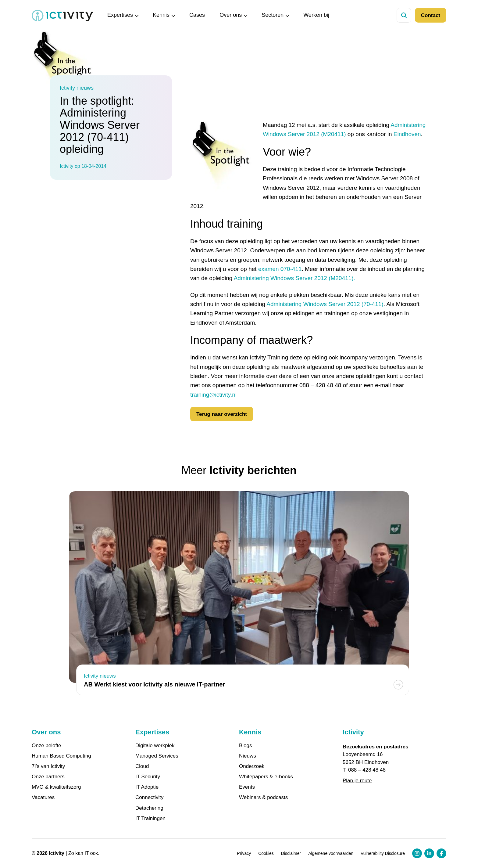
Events (247, 787)
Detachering (149, 808)
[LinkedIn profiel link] (429, 853)
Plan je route (357, 781)
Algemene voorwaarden (331, 853)
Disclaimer (291, 853)
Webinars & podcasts (263, 798)
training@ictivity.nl (213, 395)
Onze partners (48, 777)
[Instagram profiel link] (417, 853)
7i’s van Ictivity (48, 766)
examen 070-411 (280, 269)
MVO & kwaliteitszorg (56, 787)
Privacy (244, 853)
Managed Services (157, 756)
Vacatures (43, 798)
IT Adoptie (147, 787)
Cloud (142, 766)
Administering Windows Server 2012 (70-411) (325, 304)
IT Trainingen (150, 819)
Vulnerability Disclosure (383, 853)
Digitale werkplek (155, 746)
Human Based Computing (61, 756)
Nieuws (248, 756)
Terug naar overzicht (222, 414)
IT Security (148, 777)
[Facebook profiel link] (441, 853)
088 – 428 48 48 (367, 770)
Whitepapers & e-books (266, 777)
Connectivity (150, 798)
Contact (431, 15)
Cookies (266, 853)
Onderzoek (252, 766)
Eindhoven (407, 134)
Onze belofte (46, 746)
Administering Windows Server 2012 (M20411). (294, 278)
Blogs (246, 746)
